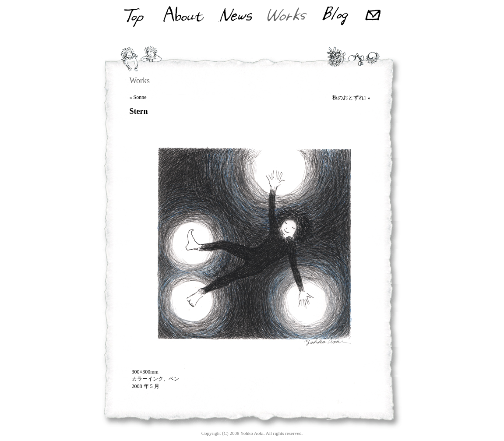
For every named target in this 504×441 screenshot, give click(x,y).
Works (287, 16)
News (236, 16)
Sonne (140, 97)
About (183, 16)
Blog (335, 16)
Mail (374, 16)
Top (133, 16)
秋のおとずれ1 (349, 98)
